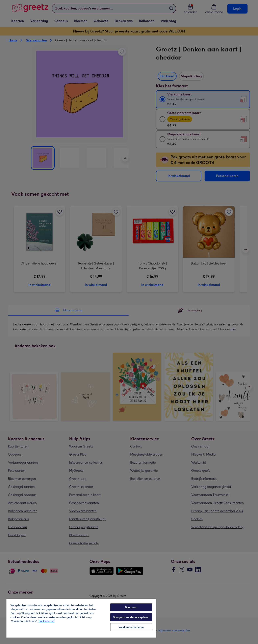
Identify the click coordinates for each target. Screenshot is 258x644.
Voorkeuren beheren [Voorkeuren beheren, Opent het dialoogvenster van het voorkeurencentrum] (131, 627)
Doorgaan (131, 607)
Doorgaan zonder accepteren (131, 617)
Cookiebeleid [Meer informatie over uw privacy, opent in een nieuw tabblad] (46, 621)
